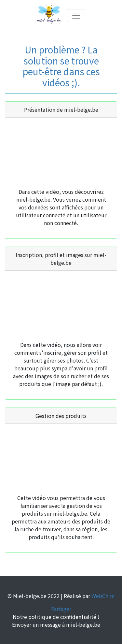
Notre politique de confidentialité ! (56, 617)
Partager (61, 609)
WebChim (103, 596)
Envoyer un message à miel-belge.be (56, 624)
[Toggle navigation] (76, 16)
